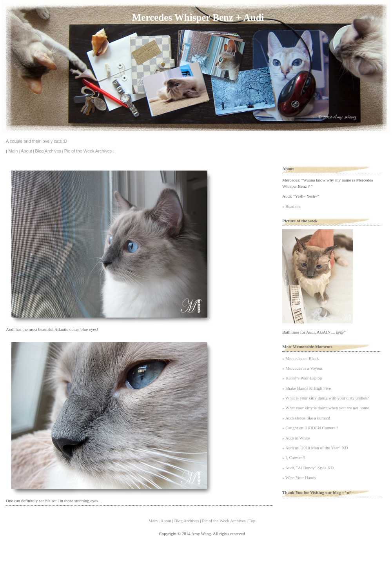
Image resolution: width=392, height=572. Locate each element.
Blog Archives (48, 151)
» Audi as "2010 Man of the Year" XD (315, 448)
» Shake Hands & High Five (307, 388)
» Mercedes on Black (300, 358)
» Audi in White (296, 438)
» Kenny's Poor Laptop (302, 378)
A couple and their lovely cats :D (37, 141)
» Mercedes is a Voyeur (302, 368)
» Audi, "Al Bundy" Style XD (308, 468)
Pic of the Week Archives (88, 151)
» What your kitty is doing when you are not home (326, 408)
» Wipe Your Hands (299, 478)
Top (252, 521)
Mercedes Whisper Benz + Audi (198, 17)
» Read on (291, 206)
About (26, 151)
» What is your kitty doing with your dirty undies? (326, 398)
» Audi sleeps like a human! (306, 418)
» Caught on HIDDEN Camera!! (310, 428)
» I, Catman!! (294, 458)
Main (13, 151)
